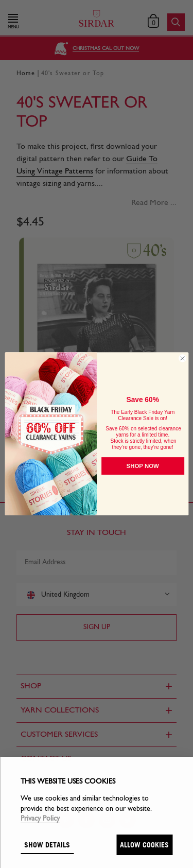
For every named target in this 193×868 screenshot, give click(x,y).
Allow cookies (144, 845)
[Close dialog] (182, 358)
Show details (47, 845)
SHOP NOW (142, 466)
